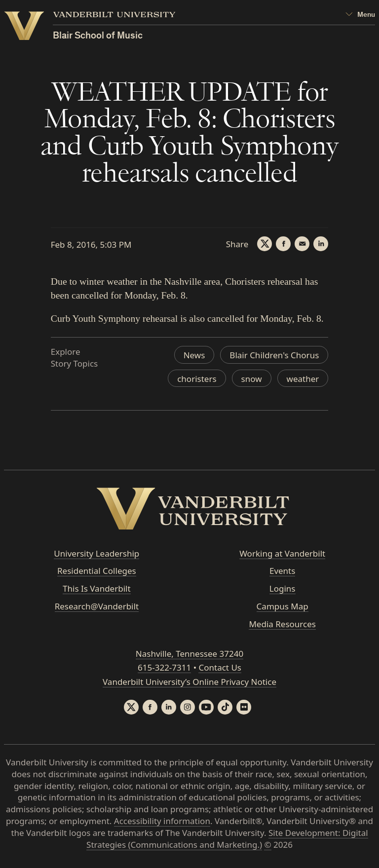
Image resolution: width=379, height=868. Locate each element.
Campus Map (283, 606)
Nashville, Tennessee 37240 (189, 654)
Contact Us (220, 667)
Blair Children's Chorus (274, 355)
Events (282, 571)
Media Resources (282, 624)
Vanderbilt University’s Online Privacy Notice (189, 682)
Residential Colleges (97, 571)
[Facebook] (283, 244)
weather (303, 379)
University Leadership (96, 553)
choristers (197, 379)
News (194, 355)
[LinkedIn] (321, 244)
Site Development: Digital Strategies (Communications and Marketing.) (227, 839)
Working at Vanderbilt (282, 553)
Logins (283, 588)
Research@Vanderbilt (97, 606)
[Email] (302, 244)
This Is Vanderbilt (97, 588)
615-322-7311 (164, 667)
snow (252, 379)
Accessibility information (162, 821)
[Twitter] (265, 244)
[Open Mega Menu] (360, 15)
